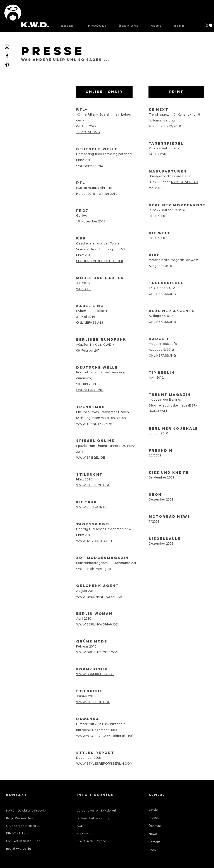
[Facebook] (7, 56)
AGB (80, 826)
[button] (209, 25)
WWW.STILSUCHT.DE (93, 485)
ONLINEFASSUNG (90, 390)
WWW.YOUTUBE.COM (93, 736)
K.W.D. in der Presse (91, 841)
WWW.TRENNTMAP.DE (94, 424)
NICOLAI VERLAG (185, 182)
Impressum (85, 834)
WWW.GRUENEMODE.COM (97, 652)
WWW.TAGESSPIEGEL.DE (96, 541)
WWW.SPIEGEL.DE (91, 458)
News (153, 834)
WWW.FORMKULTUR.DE (95, 674)
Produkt (154, 818)
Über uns (155, 826)
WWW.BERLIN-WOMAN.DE (97, 625)
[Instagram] (7, 47)
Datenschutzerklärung (93, 818)
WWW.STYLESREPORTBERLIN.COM (104, 764)
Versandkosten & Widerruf (96, 811)
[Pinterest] (7, 65)
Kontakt (154, 842)
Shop (152, 850)
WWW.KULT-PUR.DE (92, 507)
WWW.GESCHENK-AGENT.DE (99, 597)
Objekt (153, 810)
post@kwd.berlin (18, 849)
